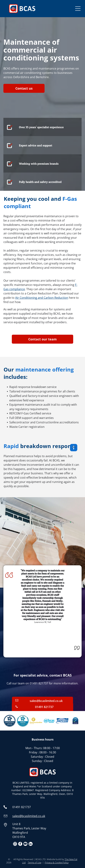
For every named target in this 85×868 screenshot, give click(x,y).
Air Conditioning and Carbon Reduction (42, 298)
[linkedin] (31, 844)
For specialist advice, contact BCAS (43, 675)
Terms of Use (35, 862)
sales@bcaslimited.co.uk (29, 816)
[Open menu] (78, 9)
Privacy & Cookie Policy (57, 862)
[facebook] (20, 844)
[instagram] (15, 844)
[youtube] (25, 844)
